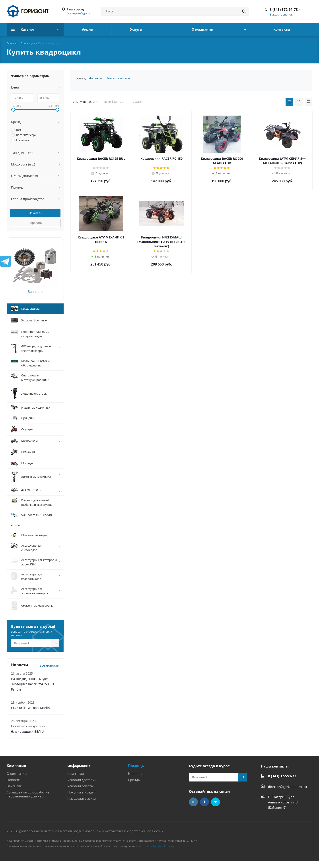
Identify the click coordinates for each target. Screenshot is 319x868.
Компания (16, 772)
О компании (17, 779)
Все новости (49, 671)
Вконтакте (193, 808)
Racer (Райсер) (118, 78)
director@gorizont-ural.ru (287, 793)
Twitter (216, 808)
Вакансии (15, 792)
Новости (14, 786)
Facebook (204, 808)
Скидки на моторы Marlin (30, 714)
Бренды (134, 786)
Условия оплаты (81, 792)
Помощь (136, 772)
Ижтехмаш (97, 78)
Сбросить (35, 223)
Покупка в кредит (82, 798)
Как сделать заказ (82, 804)
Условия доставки (82, 786)
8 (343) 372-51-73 (284, 10)
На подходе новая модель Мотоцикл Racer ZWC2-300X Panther (33, 690)
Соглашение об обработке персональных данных (28, 800)
